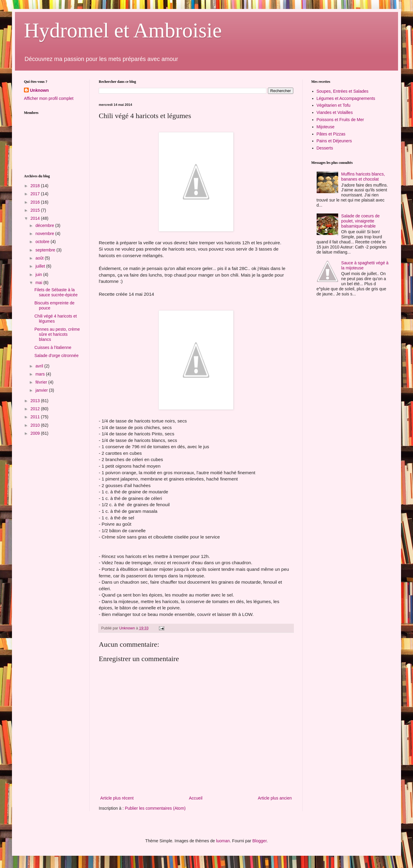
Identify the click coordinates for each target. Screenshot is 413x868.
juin (39, 274)
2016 (36, 202)
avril (40, 366)
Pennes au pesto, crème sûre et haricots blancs (57, 334)
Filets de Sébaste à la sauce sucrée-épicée (56, 292)
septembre (46, 250)
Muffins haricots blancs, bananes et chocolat (363, 177)
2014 (36, 218)
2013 (36, 401)
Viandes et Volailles (335, 112)
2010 (36, 425)
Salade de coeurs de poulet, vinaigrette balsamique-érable (360, 221)
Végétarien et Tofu (334, 105)
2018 (36, 186)
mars (41, 374)
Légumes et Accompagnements (346, 98)
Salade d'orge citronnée (56, 356)
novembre (45, 234)
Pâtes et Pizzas (331, 134)
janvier (42, 390)
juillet (41, 266)
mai (39, 283)
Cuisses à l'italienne (53, 347)
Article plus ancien (275, 798)
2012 (36, 409)
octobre (43, 242)
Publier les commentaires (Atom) (155, 808)
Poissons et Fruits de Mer (340, 120)
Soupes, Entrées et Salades (343, 91)
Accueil (196, 798)
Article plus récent (117, 798)
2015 (36, 210)
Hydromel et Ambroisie (123, 30)
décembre (45, 225)
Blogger (259, 841)
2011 (36, 417)
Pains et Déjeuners (334, 141)
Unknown (39, 90)
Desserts (325, 148)
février (42, 382)
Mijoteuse (326, 127)
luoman (223, 841)
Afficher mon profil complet (49, 98)
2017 (36, 194)
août (40, 258)
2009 (36, 433)
